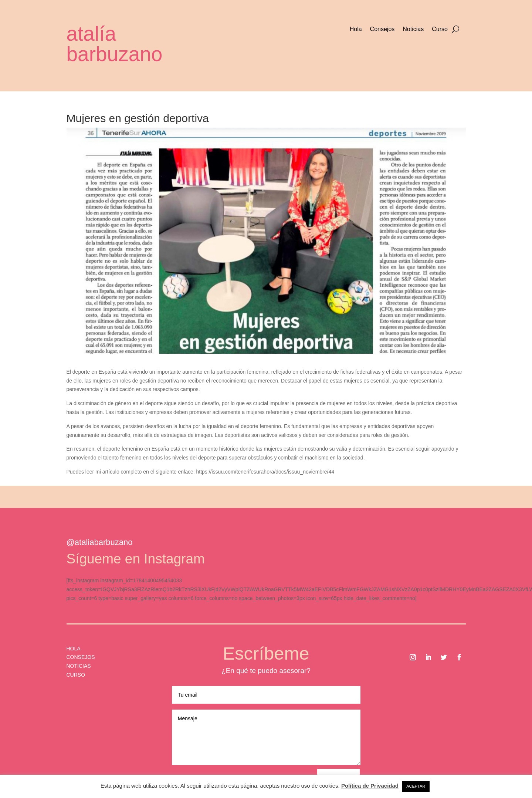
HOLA (74, 649)
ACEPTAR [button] (416, 786)
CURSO (76, 675)
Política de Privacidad (370, 786)
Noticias (413, 29)
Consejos (382, 29)
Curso (440, 29)
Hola (356, 29)
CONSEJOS (81, 657)
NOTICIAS (79, 666)
